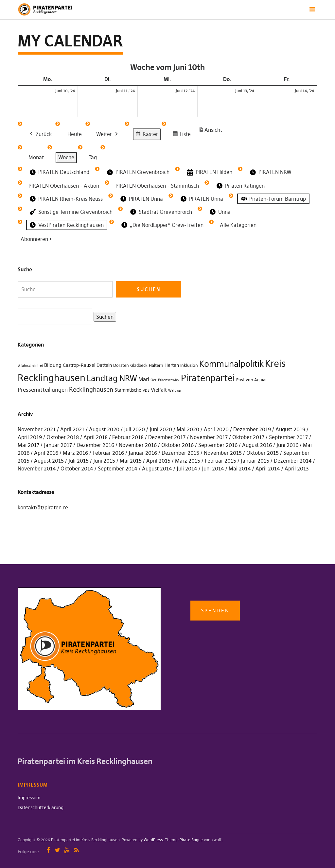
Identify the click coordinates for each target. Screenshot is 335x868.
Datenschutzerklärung (41, 808)
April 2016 (46, 453)
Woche (66, 157)
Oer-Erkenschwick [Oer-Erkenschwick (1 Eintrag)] (165, 380)
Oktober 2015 (263, 453)
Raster (147, 135)
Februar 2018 (128, 437)
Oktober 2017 (248, 437)
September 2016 (218, 445)
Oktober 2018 (63, 437)
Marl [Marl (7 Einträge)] (144, 379)
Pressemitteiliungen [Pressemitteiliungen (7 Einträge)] (43, 390)
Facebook (48, 850)
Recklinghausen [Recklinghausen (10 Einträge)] (91, 390)
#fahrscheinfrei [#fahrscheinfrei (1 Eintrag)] (30, 366)
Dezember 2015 (180, 453)
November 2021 (37, 429)
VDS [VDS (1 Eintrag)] (146, 391)
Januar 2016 (143, 453)
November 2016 (138, 445)
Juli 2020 (134, 429)
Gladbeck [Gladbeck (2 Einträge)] (139, 365)
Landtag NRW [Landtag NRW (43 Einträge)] (112, 378)
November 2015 (223, 453)
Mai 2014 (240, 468)
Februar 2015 (220, 461)
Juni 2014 (213, 468)
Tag (93, 157)
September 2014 (118, 468)
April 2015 (158, 461)
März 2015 (188, 461)
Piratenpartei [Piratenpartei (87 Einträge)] (208, 378)
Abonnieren (37, 239)
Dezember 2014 (293, 461)
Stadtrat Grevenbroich (160, 212)
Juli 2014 (187, 468)
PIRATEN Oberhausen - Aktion (64, 185)
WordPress (153, 840)
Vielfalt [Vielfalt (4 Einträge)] (159, 390)
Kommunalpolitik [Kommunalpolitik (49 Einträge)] (231, 364)
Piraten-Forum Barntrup (273, 199)
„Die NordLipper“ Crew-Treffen (162, 225)
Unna (220, 212)
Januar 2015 (255, 461)
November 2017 (209, 437)
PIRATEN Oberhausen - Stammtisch (157, 185)
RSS (76, 850)
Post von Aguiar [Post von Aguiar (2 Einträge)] (252, 380)
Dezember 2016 (95, 445)
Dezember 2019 (252, 429)
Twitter (57, 850)
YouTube (67, 850)
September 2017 (288, 437)
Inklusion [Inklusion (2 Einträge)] (189, 365)
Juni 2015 (104, 461)
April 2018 (96, 437)
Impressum (29, 798)
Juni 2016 (287, 445)
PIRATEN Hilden (209, 172)
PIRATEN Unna (141, 199)
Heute (75, 134)
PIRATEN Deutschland (59, 172)
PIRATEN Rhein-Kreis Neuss (66, 199)
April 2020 (216, 429)
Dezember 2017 (167, 437)
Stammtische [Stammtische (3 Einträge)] (128, 390)
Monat (36, 157)
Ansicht (211, 131)
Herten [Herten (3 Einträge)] (172, 365)
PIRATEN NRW (270, 172)
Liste (181, 135)
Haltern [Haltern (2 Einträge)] (156, 365)
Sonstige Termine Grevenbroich (71, 212)
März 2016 (75, 453)
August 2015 (49, 461)
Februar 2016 (108, 453)
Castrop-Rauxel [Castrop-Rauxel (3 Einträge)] (79, 365)
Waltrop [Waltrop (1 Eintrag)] (175, 391)
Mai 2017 (28, 445)
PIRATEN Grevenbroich (138, 172)
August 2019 (290, 429)
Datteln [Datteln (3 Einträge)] (104, 365)
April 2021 (72, 429)
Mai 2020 (188, 429)
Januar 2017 (58, 445)
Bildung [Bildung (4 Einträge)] (53, 365)
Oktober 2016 (177, 445)
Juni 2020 (161, 429)
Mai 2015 (131, 461)
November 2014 (37, 468)
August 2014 (157, 468)
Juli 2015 (79, 461)
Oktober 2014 (77, 468)
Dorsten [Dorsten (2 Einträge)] (121, 365)
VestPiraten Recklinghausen (66, 225)
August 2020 (104, 429)
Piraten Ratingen (240, 186)
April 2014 (268, 468)
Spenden (215, 611)
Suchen (104, 316)
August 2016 (257, 445)
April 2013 (297, 468)
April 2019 (30, 437)
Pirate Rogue (191, 840)
